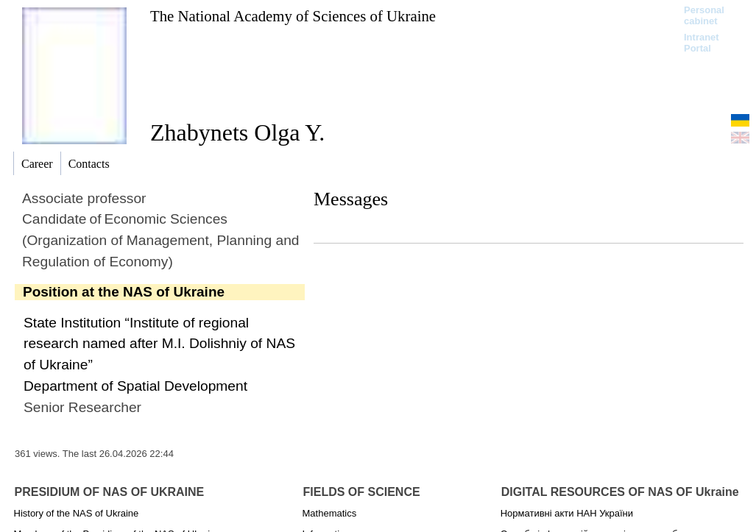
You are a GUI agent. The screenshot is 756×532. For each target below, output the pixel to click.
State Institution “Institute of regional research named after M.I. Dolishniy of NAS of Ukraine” (159, 344)
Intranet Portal (702, 43)
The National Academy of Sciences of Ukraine (293, 16)
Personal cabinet (704, 15)
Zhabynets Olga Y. (237, 132)
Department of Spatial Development (135, 386)
